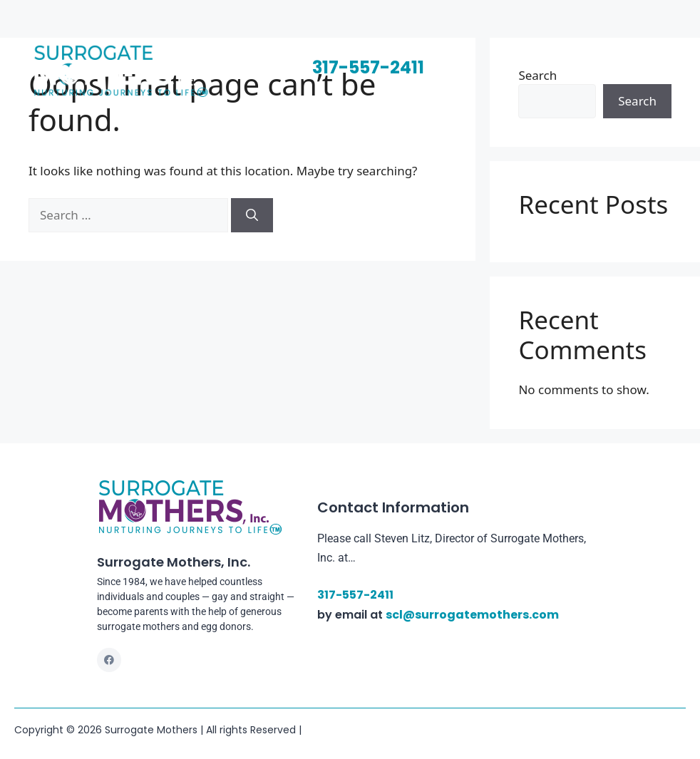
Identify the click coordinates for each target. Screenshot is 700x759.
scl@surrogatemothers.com (472, 615)
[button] (468, 62)
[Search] (252, 215)
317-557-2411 (368, 67)
